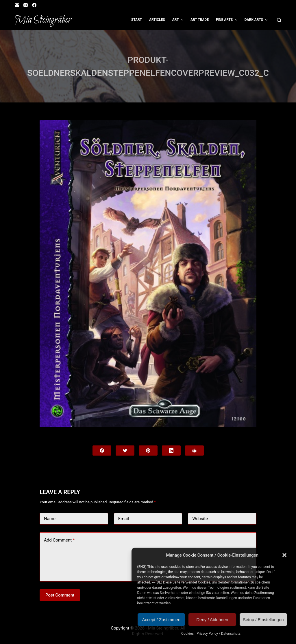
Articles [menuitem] (157, 20)
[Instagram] (26, 5)
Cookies (187, 634)
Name (50, 519)
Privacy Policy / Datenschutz (219, 634)
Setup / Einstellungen (263, 620)
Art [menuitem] (178, 20)
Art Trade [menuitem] (200, 20)
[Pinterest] (148, 451)
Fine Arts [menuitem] (227, 20)
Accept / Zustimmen (161, 620)
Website (200, 519)
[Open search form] (279, 20)
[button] (284, 555)
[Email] (17, 5)
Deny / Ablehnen (212, 620)
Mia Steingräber (43, 20)
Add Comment (59, 540)
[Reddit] (194, 451)
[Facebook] (34, 5)
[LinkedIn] (171, 451)
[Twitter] (125, 451)
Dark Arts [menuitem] (257, 20)
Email (124, 519)
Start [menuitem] (137, 20)
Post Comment (60, 595)
